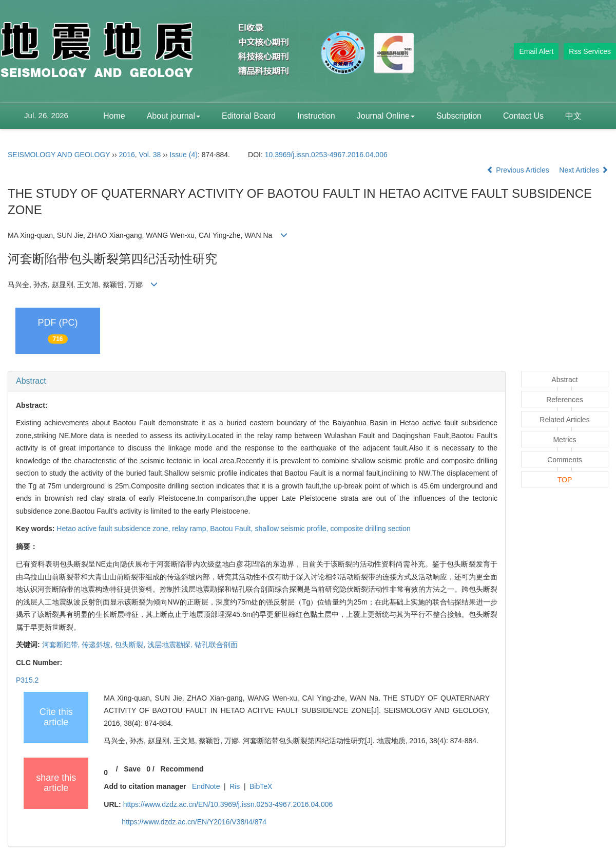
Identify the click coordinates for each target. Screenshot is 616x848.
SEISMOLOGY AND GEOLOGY (59, 155)
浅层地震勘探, (171, 645)
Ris (235, 786)
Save (132, 769)
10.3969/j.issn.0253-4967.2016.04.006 (326, 155)
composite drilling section (370, 529)
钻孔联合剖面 (216, 645)
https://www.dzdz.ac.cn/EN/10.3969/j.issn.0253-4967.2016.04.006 (228, 804)
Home (114, 116)
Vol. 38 (150, 155)
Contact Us (523, 116)
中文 (573, 116)
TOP (565, 480)
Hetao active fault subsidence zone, (114, 529)
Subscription (459, 116)
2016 (127, 155)
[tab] (257, 381)
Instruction (316, 116)
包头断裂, (131, 645)
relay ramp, (191, 529)
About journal (174, 116)
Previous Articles (519, 170)
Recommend (182, 769)
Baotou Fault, (232, 529)
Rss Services (590, 51)
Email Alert (536, 51)
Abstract (31, 381)
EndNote (206, 786)
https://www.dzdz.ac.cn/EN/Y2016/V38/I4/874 (194, 822)
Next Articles (584, 170)
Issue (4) (183, 155)
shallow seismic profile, (292, 529)
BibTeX (261, 786)
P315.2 (27, 680)
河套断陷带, (62, 645)
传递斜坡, (98, 645)
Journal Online (386, 116)
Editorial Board (249, 116)
